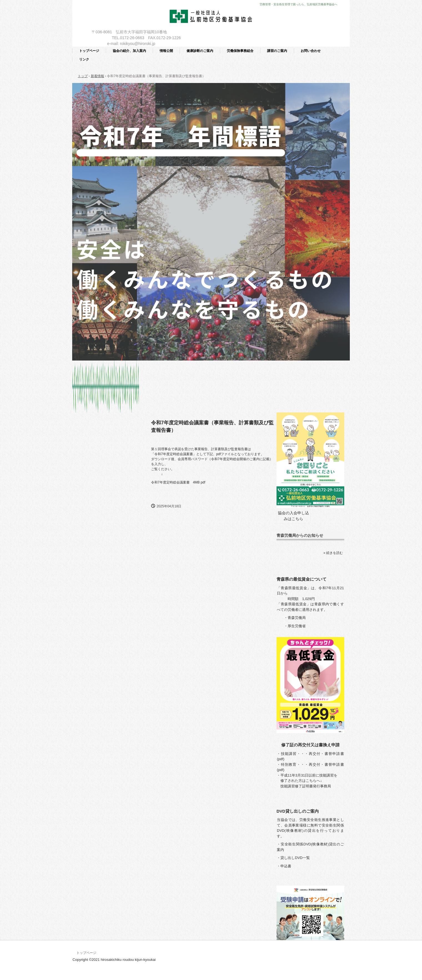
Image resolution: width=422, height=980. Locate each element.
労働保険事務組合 (240, 51)
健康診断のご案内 (200, 51)
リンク (84, 59)
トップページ (89, 51)
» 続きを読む (333, 553)
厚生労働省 (297, 626)
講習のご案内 (277, 51)
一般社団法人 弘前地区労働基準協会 (211, 17)
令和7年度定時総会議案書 (170, 482)
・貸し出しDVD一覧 (293, 858)
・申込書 (284, 866)
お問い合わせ (311, 51)
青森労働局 (297, 618)
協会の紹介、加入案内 (129, 51)
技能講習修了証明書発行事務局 (306, 786)
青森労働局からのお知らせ (300, 535)
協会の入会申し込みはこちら (293, 516)
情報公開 (166, 51)
